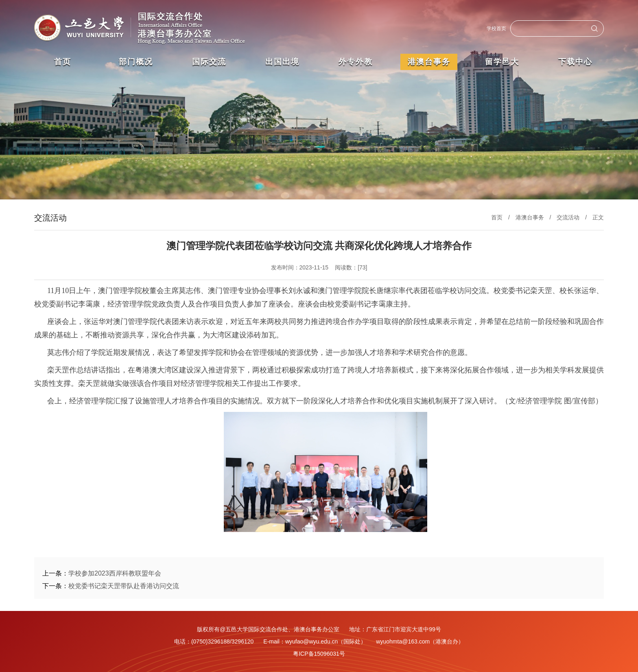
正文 (598, 217)
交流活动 (568, 217)
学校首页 (496, 28)
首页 (497, 217)
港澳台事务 (530, 217)
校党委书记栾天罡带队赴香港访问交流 (124, 586)
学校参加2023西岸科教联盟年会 (115, 573)
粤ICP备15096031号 (319, 654)
